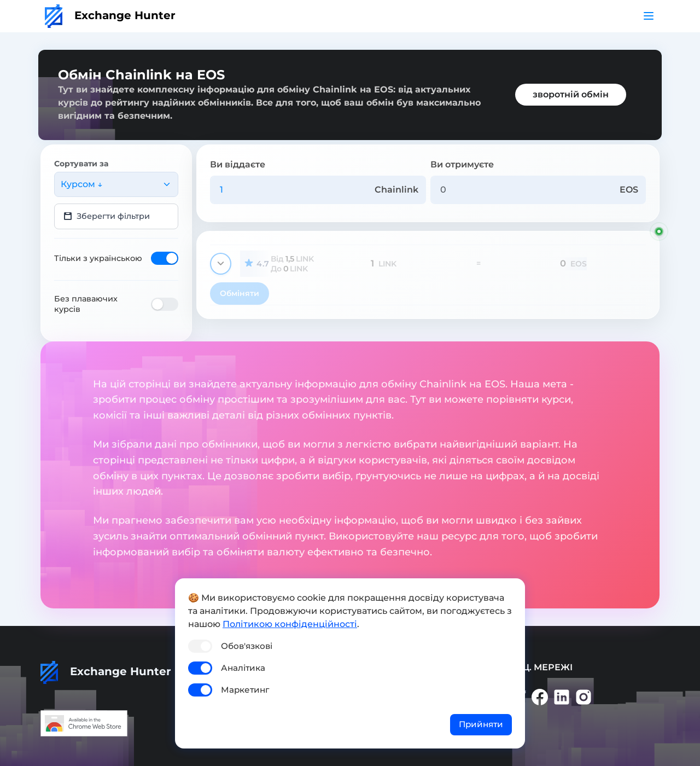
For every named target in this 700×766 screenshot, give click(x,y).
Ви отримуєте (462, 164)
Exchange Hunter (110, 15)
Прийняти (481, 724)
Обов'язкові (247, 646)
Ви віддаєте (238, 164)
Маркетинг (245, 690)
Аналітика (243, 668)
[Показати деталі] (221, 264)
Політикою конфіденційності (290, 624)
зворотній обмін (571, 94)
